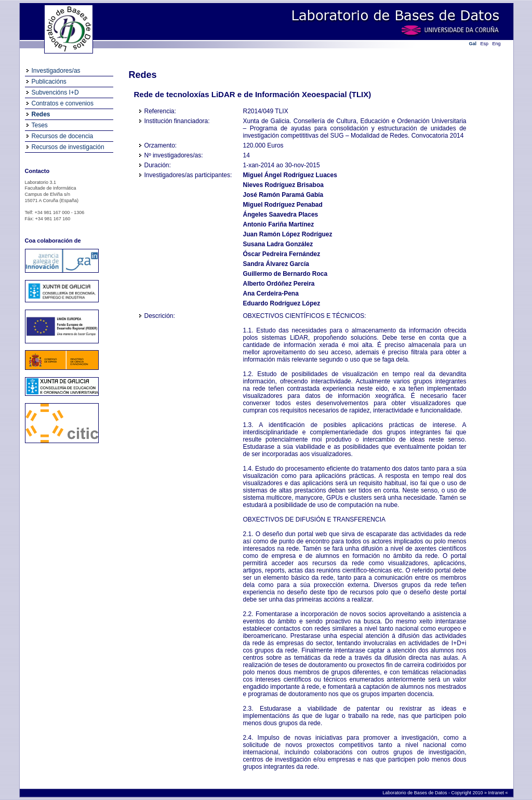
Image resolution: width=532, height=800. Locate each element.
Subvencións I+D (55, 92)
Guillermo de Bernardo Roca (285, 274)
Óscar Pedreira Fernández (282, 254)
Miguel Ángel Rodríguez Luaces (290, 175)
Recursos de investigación (68, 147)
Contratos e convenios (63, 103)
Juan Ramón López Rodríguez (288, 234)
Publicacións (49, 82)
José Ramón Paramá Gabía (283, 195)
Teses (40, 125)
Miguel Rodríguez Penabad (283, 205)
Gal (473, 44)
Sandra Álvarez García (276, 264)
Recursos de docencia (63, 136)
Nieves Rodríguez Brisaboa (283, 185)
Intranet (496, 793)
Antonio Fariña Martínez (279, 224)
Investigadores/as (56, 71)
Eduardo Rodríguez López (282, 303)
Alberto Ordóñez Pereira (279, 284)
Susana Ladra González (278, 244)
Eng (497, 44)
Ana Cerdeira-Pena (271, 294)
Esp (485, 44)
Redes (41, 114)
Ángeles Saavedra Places (281, 215)
